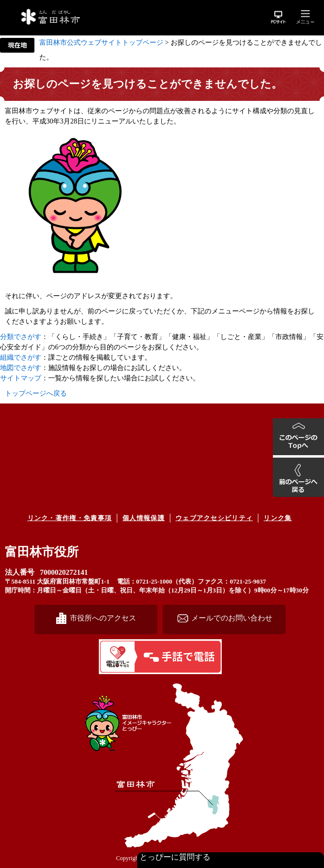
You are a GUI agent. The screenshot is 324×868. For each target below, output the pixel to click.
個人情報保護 (144, 518)
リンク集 (278, 518)
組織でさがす (21, 357)
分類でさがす (21, 337)
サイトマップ (21, 378)
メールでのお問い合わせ (232, 618)
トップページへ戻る (36, 393)
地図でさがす (21, 368)
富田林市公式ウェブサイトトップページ (101, 43)
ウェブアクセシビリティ (214, 518)
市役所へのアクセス (103, 618)
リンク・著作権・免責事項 (70, 518)
